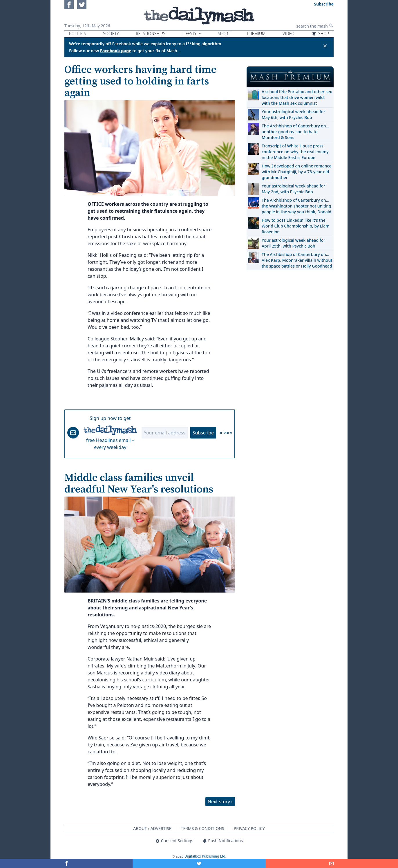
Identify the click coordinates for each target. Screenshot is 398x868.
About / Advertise (152, 828)
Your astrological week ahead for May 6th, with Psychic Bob (293, 114)
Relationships (151, 34)
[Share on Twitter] (199, 863)
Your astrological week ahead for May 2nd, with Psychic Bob (293, 189)
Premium (256, 34)
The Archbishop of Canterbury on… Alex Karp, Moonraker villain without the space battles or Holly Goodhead (297, 260)
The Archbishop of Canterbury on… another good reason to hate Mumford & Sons (295, 132)
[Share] (332, 863)
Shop (320, 34)
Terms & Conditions (203, 828)
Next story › (220, 802)
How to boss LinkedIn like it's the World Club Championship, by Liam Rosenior (295, 226)
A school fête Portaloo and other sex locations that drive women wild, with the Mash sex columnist (297, 97)
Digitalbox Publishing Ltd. (205, 856)
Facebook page (116, 51)
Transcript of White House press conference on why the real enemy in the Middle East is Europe (295, 152)
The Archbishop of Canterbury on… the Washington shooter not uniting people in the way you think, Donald (296, 206)
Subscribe (203, 433)
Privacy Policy (249, 828)
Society (111, 34)
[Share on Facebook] (66, 863)
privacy (225, 433)
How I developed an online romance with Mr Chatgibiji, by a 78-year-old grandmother (296, 172)
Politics (78, 34)
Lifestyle (191, 34)
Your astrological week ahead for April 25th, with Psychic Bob (293, 243)
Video (288, 34)
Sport (224, 34)
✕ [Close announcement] (325, 46)
